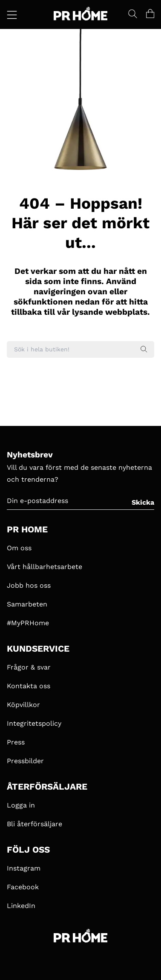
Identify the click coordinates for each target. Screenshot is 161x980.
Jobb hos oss (29, 585)
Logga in (21, 805)
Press (16, 742)
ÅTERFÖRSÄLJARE (47, 787)
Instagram (24, 868)
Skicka (143, 502)
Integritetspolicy (34, 723)
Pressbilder (25, 761)
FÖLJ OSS (28, 850)
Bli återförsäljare (34, 824)
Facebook (23, 887)
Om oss (19, 548)
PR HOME (27, 529)
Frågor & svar (29, 667)
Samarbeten (27, 604)
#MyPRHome (28, 623)
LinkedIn (21, 906)
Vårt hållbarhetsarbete (45, 567)
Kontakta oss (29, 686)
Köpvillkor (23, 705)
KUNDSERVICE (38, 649)
